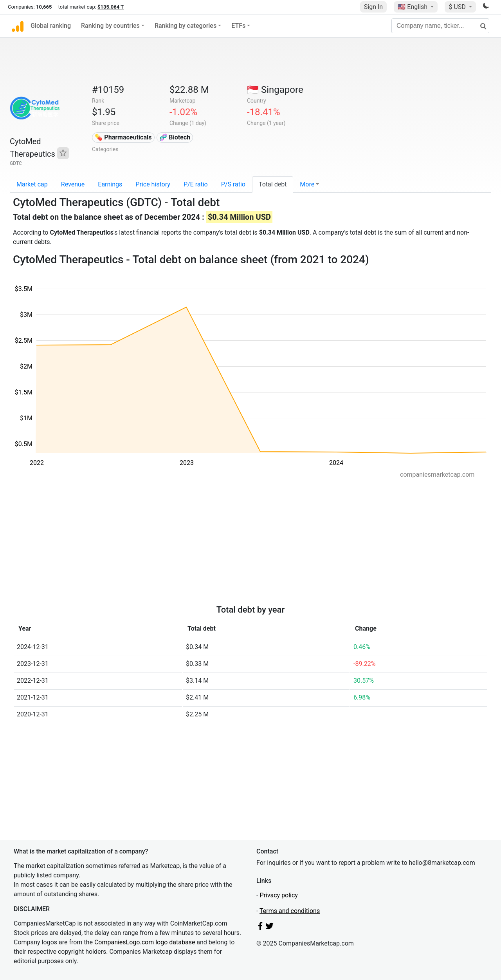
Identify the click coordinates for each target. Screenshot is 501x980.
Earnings (110, 184)
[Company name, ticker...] (440, 26)
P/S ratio (233, 184)
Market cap (32, 184)
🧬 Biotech (175, 137)
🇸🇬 (275, 90)
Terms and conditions (290, 911)
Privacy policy (279, 895)
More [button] (307, 184)
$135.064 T (111, 7)
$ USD (458, 7)
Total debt (273, 184)
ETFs (238, 26)
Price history (153, 184)
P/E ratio (196, 184)
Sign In (373, 7)
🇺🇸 (413, 7)
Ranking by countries (110, 26)
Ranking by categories (186, 26)
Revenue (73, 184)
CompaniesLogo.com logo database (145, 942)
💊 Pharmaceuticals (123, 137)
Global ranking (51, 26)
